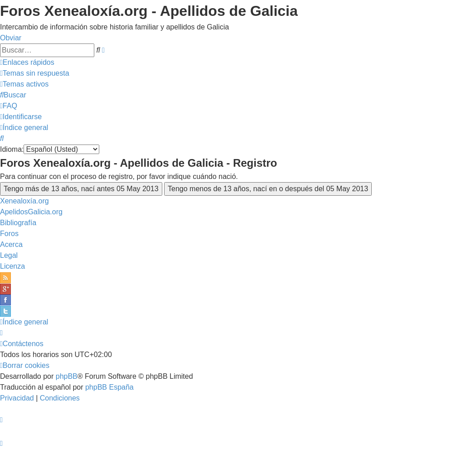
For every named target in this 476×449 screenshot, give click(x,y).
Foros (9, 234)
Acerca (11, 244)
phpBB (67, 376)
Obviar (11, 38)
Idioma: (12, 149)
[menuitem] (35, 73)
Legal (9, 255)
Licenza (12, 266)
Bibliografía (18, 223)
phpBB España (109, 387)
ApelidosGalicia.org (31, 212)
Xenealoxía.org (24, 201)
